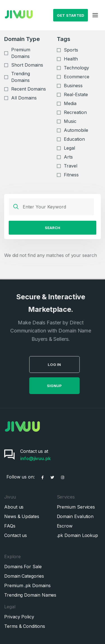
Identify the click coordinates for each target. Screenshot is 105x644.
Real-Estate (76, 94)
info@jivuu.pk (35, 458)
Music (70, 121)
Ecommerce (77, 77)
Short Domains (27, 65)
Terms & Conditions (25, 626)
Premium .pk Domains (27, 585)
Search (53, 228)
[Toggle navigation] (95, 15)
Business (73, 86)
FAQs (10, 526)
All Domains (24, 98)
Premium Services (76, 507)
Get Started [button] (71, 15)
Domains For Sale (23, 567)
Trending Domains (21, 77)
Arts (68, 157)
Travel (71, 166)
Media (70, 103)
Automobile (76, 130)
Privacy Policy (19, 617)
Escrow (65, 526)
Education (74, 139)
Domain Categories (24, 576)
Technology (76, 68)
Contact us (16, 535)
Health (71, 59)
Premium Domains (21, 53)
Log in (62, 364)
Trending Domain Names (30, 595)
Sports (71, 50)
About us (14, 507)
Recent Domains (29, 89)
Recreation (75, 112)
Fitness (71, 175)
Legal (69, 148)
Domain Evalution (75, 516)
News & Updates (22, 516)
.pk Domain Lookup (78, 535)
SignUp (62, 386)
